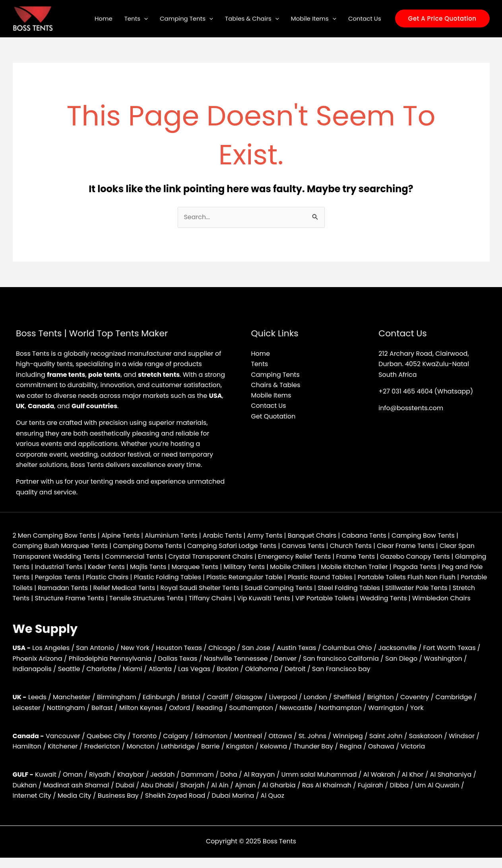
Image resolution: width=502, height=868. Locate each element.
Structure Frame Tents (116, 598)
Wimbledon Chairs (42, 609)
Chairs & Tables (276, 385)
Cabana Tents (366, 535)
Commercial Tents (135, 556)
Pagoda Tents (451, 567)
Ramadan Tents (113, 588)
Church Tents (353, 546)
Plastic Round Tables (365, 578)
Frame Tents (358, 556)
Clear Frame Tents (409, 546)
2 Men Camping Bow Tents (55, 535)
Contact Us (365, 18)
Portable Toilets (58, 588)
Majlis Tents (182, 567)
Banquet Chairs (314, 535)
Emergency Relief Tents (297, 556)
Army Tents (267, 535)
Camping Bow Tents (426, 535)
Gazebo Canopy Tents (418, 556)
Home (104, 18)
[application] (144, 19)
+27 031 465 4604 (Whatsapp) (426, 391)
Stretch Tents (56, 598)
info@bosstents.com (411, 408)
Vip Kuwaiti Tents (312, 598)
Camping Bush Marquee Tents (61, 546)
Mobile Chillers (328, 567)
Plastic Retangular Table (289, 578)
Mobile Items (314, 19)
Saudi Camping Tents (330, 588)
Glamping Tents (38, 567)
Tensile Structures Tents (194, 598)
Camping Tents (186, 19)
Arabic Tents (224, 535)
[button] (442, 18)
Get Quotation (273, 417)
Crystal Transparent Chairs (212, 556)
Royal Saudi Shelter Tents (251, 588)
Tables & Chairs (252, 19)
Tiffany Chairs (258, 598)
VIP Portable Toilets (374, 598)
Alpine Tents (121, 535)
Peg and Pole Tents (43, 578)
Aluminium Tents (173, 535)
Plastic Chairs (151, 578)
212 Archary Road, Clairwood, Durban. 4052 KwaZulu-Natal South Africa (424, 364)
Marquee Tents (230, 567)
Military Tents (279, 567)
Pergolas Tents (101, 578)
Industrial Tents (92, 567)
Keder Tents (140, 567)
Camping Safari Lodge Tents (233, 546)
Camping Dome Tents (148, 546)
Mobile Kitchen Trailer (390, 567)
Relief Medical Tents (175, 588)
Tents (136, 19)
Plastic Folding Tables (212, 578)
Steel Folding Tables (401, 588)
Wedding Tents (433, 598)
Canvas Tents (305, 546)
